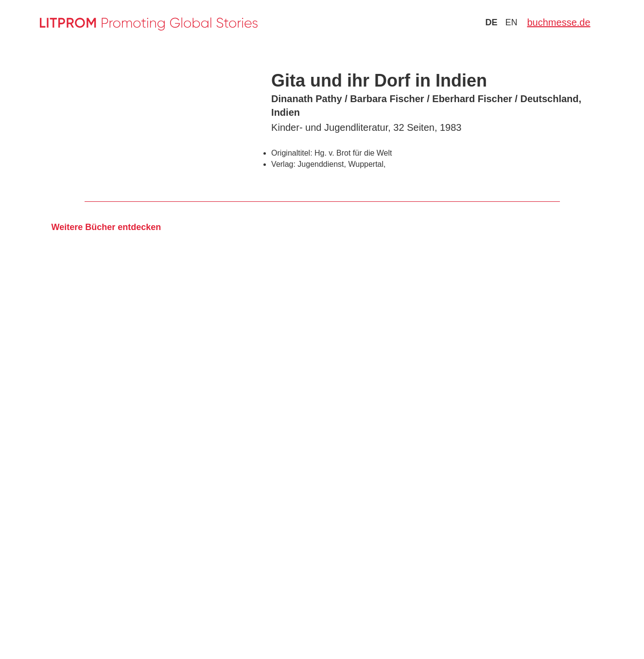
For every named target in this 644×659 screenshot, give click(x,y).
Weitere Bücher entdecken (106, 227)
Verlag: (283, 164)
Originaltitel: (292, 153)
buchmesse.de (558, 22)
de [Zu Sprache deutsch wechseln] (491, 22)
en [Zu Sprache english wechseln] (511, 22)
